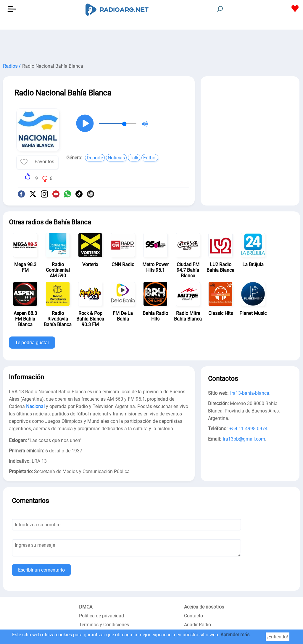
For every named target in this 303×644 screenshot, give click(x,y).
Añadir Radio (198, 625)
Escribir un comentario (41, 570)
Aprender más (235, 635)
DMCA (86, 607)
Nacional (35, 406)
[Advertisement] (151, 44)
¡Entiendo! (278, 637)
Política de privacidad (101, 616)
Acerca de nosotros (204, 607)
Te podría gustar (32, 343)
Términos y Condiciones (104, 625)
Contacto (194, 616)
